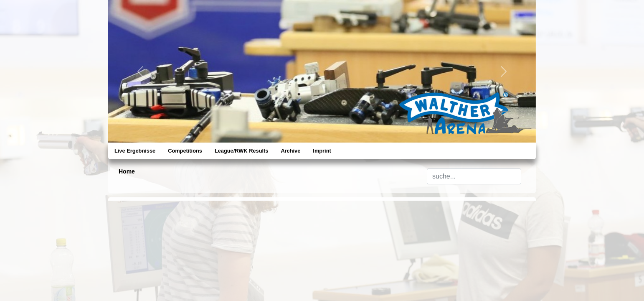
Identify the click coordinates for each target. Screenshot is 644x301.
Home (127, 171)
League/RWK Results (241, 151)
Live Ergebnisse (135, 151)
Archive (290, 151)
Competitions (185, 151)
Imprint (322, 151)
